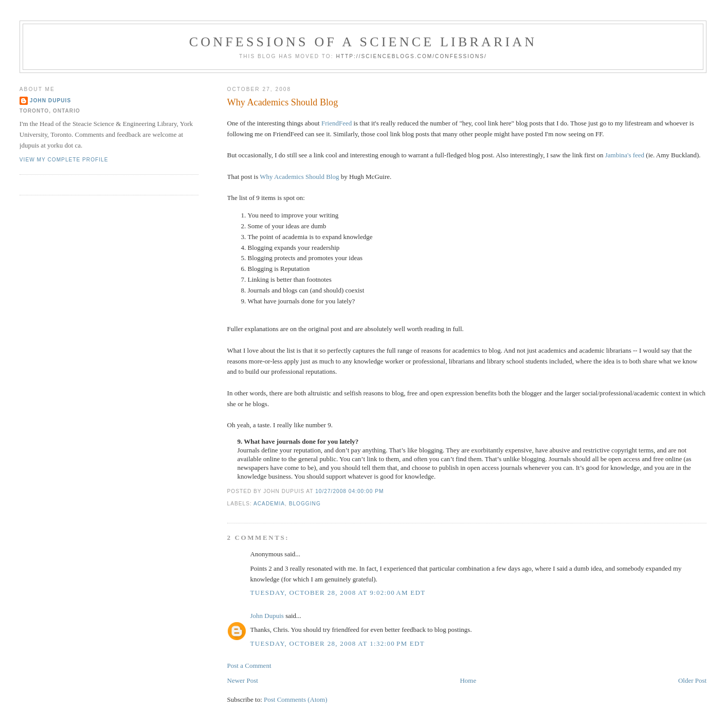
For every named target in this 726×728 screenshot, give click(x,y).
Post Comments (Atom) (296, 699)
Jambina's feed (625, 155)
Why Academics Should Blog (283, 102)
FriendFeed (337, 123)
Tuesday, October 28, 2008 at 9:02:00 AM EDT (338, 593)
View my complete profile (64, 160)
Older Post (692, 680)
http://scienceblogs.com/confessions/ (411, 56)
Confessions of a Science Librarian (363, 42)
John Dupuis (267, 616)
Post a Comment (249, 666)
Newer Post (243, 680)
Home (468, 680)
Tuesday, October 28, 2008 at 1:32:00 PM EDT (338, 643)
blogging (305, 504)
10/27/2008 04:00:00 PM (349, 491)
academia (269, 504)
